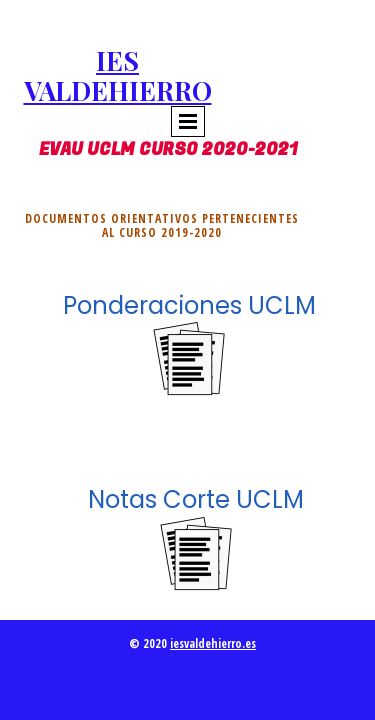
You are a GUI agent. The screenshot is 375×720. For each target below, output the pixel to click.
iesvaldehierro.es (213, 643)
